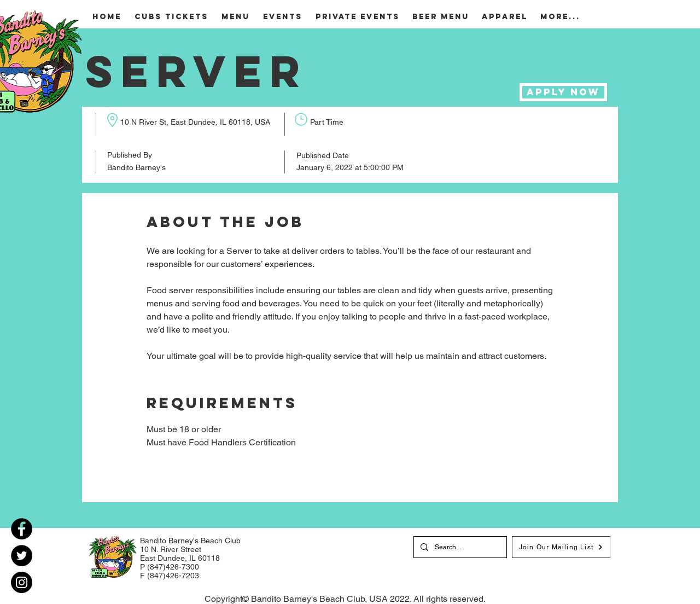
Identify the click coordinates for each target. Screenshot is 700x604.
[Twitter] (22, 556)
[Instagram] (22, 582)
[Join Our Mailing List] (561, 547)
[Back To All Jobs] (209, 493)
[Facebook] (22, 529)
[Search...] (459, 547)
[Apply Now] (563, 92)
